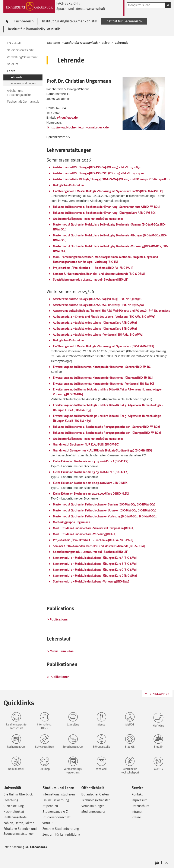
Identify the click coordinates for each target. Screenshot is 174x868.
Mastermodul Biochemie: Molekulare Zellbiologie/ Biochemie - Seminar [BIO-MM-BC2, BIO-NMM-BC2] (109, 227)
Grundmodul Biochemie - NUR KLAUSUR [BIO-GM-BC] (86, 444)
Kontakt (137, 794)
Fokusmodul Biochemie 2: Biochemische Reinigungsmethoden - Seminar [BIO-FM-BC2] (106, 427)
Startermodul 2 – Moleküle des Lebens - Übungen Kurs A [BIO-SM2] (95, 558)
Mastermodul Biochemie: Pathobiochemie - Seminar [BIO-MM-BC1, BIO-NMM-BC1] (104, 504)
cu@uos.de (70, 118)
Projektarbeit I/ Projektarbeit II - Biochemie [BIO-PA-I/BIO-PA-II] (93, 268)
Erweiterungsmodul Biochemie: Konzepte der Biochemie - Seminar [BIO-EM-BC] (102, 367)
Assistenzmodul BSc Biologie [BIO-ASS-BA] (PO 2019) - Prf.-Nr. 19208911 (97, 167)
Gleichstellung (14, 806)
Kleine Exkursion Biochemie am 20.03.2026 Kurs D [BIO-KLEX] (91, 494)
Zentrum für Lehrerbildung (61, 834)
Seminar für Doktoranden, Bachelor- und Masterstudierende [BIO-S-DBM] (99, 274)
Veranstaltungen (93, 806)
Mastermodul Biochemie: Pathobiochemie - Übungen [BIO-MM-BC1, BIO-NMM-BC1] (105, 510)
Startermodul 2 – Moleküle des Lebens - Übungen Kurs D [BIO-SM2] (95, 576)
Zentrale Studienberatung (61, 829)
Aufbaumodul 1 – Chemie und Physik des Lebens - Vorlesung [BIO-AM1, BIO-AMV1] (104, 317)
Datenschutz (140, 806)
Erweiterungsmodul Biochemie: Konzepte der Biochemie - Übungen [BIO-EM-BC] (103, 378)
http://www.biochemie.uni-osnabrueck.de (79, 127)
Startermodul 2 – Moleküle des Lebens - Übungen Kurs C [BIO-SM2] (95, 570)
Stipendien (50, 806)
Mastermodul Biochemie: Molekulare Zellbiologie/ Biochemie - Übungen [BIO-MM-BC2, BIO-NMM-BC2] (110, 238)
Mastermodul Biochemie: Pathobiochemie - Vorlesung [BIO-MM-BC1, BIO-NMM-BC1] (105, 516)
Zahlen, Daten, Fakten (19, 823)
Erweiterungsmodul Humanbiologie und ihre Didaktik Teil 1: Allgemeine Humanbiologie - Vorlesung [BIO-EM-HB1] (108, 392)
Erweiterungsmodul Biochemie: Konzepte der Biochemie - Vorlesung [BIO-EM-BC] (103, 384)
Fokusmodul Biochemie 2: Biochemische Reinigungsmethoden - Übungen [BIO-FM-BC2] (107, 433)
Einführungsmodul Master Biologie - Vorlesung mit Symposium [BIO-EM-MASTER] (103, 346)
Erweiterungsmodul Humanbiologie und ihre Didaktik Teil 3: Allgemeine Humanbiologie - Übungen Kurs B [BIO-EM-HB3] (108, 418)
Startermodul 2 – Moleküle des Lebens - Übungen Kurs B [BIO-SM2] (95, 564)
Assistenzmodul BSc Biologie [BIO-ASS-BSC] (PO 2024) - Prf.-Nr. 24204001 (98, 173)
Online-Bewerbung (56, 800)
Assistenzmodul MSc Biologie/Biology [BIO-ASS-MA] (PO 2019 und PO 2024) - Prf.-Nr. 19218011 (111, 179)
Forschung (11, 800)
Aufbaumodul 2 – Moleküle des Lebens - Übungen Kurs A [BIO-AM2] (95, 323)
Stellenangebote (15, 817)
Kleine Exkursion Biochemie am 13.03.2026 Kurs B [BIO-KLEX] (91, 472)
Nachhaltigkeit (14, 812)
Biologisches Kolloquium (68, 185)
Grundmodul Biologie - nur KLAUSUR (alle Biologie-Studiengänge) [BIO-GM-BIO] (102, 450)
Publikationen (60, 677)
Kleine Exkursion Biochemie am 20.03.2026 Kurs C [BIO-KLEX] (91, 483)
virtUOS (48, 823)
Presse (136, 817)
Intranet (137, 812)
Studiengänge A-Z (55, 812)
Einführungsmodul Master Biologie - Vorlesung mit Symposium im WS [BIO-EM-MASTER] (108, 191)
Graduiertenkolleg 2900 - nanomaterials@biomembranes (88, 219)
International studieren (59, 794)
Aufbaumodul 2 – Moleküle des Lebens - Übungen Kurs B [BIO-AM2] (95, 329)
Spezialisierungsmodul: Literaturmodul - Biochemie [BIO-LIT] (91, 280)
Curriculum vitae (62, 651)
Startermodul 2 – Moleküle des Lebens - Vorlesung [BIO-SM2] (91, 581)
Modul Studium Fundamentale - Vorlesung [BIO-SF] (85, 534)
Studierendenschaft (56, 817)
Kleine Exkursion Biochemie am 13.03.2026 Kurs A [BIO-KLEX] (91, 461)
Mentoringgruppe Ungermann (71, 522)
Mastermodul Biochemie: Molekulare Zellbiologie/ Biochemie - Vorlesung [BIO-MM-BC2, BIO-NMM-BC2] (110, 249)
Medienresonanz (93, 812)
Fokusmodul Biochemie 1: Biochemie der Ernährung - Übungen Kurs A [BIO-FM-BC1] (105, 213)
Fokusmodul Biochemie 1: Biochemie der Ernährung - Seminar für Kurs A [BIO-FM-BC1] (106, 207)
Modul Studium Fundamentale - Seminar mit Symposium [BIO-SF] (94, 528)
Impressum (140, 800)
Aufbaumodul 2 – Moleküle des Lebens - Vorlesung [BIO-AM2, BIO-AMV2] (98, 335)
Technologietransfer (96, 800)
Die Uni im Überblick (18, 794)
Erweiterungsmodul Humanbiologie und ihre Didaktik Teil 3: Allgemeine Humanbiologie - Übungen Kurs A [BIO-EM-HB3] (108, 408)
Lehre (106, 43)
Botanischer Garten (95, 794)
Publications (59, 619)
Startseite (54, 43)
